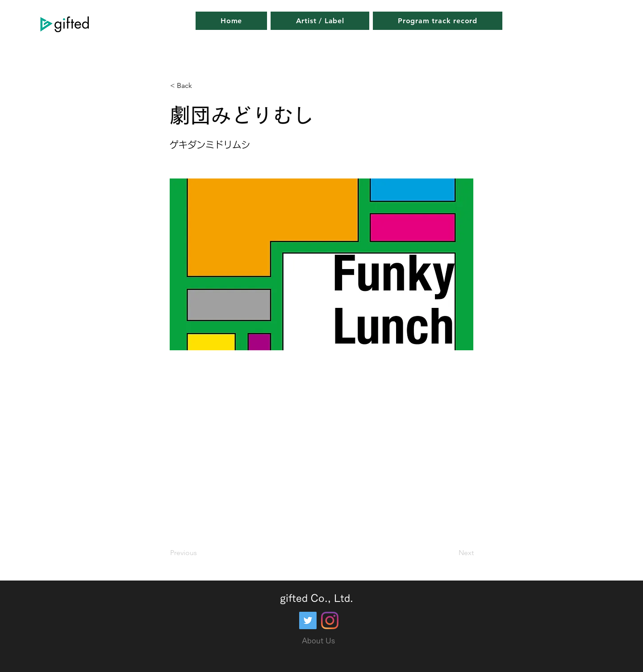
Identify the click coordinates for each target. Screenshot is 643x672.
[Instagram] (330, 620)
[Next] (451, 553)
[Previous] (200, 553)
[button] (200, 86)
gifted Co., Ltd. (317, 598)
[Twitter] (308, 620)
